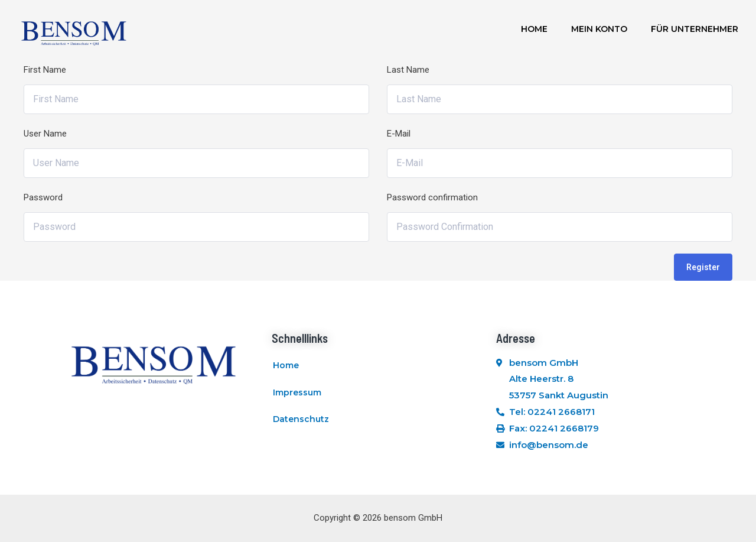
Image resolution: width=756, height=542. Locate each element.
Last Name (408, 70)
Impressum (297, 392)
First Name (45, 70)
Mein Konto (599, 29)
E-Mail (399, 134)
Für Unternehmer (695, 29)
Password (43, 197)
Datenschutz (301, 420)
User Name (45, 134)
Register (703, 267)
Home (534, 29)
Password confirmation (432, 197)
